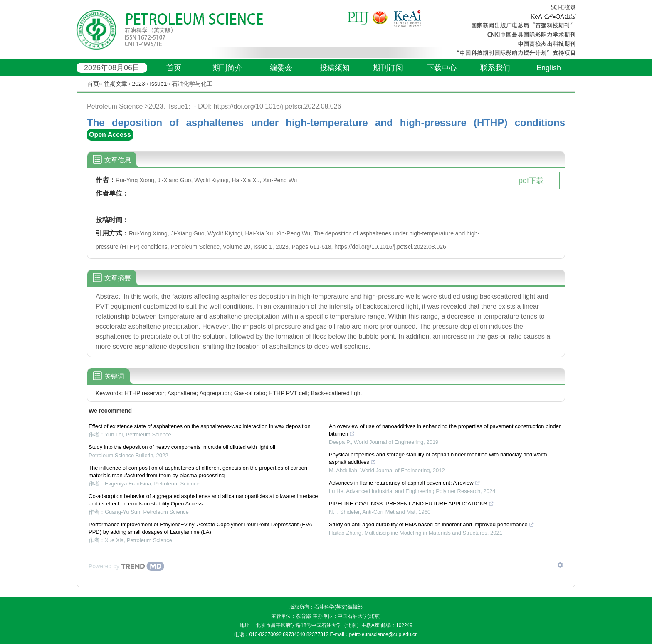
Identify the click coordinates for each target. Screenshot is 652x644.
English (549, 68)
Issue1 (158, 84)
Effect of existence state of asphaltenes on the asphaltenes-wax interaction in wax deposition (200, 426)
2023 (138, 84)
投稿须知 (335, 68)
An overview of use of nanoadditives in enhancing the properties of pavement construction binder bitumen (445, 430)
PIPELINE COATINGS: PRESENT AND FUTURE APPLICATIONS (411, 504)
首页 (174, 68)
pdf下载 (531, 181)
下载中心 (442, 68)
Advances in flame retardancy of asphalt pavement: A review (405, 483)
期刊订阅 (388, 68)
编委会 (281, 68)
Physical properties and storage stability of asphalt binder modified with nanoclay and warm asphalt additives (438, 458)
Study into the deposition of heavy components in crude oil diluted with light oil (182, 447)
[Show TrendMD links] (560, 565)
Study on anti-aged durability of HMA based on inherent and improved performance (432, 524)
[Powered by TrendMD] (126, 566)
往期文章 (116, 84)
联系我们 (495, 68)
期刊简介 (227, 68)
